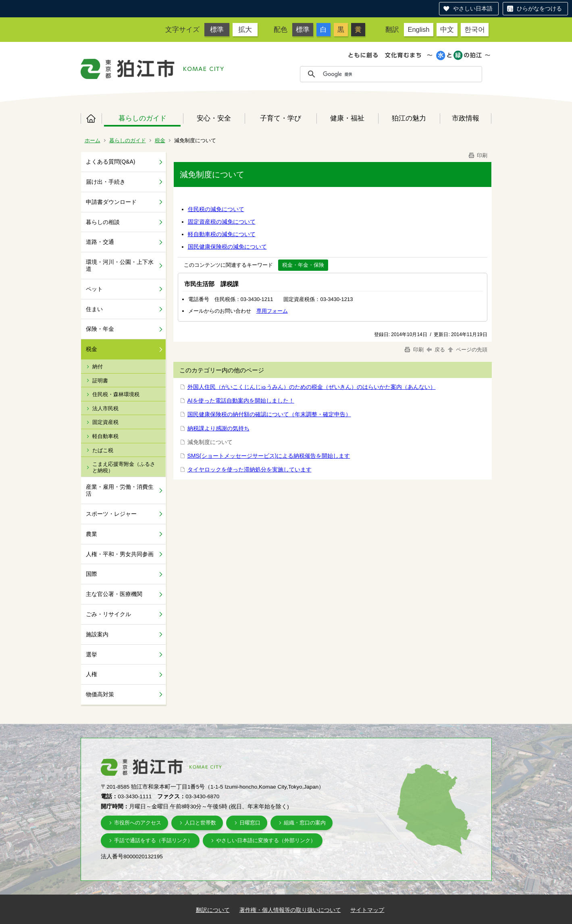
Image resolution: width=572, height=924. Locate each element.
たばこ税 (103, 450)
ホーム (91, 118)
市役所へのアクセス (138, 823)
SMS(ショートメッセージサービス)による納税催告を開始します (269, 456)
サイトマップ (367, 910)
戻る (436, 350)
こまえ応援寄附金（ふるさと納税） (124, 467)
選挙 (92, 654)
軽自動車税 (105, 436)
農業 (92, 534)
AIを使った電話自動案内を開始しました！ (241, 401)
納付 (98, 366)
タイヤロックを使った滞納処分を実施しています (250, 469)
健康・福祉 (347, 118)
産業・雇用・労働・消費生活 (120, 490)
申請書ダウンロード (111, 202)
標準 (217, 29)
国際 (92, 574)
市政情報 (466, 118)
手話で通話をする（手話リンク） (153, 840)
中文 (447, 29)
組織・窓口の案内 (305, 823)
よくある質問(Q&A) (111, 162)
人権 (92, 674)
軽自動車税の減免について (222, 234)
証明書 (100, 381)
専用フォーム (272, 311)
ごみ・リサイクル (108, 614)
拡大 (245, 29)
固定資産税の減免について (222, 222)
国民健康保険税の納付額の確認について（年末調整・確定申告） (269, 414)
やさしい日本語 (473, 8)
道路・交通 (100, 242)
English (418, 29)
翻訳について (213, 910)
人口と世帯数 (200, 823)
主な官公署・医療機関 (114, 594)
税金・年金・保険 (303, 265)
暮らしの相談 (103, 222)
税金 (160, 140)
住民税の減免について (216, 209)
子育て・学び (281, 118)
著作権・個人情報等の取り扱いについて (290, 910)
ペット (94, 289)
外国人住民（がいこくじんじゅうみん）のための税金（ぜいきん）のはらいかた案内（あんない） (312, 387)
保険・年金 (100, 329)
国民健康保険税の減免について (227, 247)
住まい (94, 309)
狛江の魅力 (409, 118)
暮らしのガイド (142, 118)
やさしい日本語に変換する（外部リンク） (266, 840)
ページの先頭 (467, 350)
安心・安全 (214, 118)
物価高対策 (100, 694)
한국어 (475, 29)
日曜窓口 (250, 823)
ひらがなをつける (539, 8)
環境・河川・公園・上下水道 (120, 265)
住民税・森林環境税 (116, 394)
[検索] (400, 74)
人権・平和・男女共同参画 (120, 554)
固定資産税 (105, 422)
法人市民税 (105, 408)
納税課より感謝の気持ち (218, 428)
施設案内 (97, 634)
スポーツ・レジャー (111, 514)
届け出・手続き (106, 182)
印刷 (478, 155)
